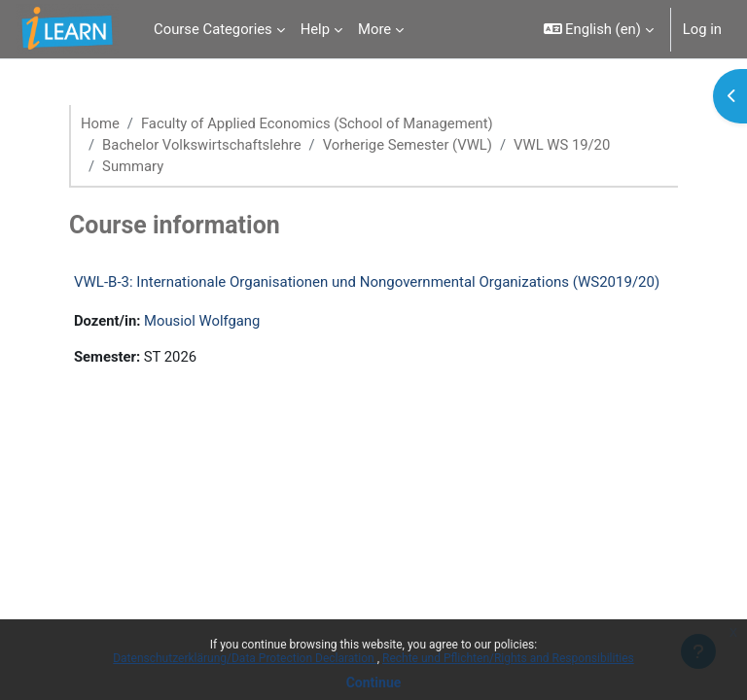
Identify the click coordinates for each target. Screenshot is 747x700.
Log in (702, 29)
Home (100, 123)
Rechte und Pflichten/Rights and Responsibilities (508, 658)
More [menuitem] (374, 29)
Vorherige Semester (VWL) (408, 145)
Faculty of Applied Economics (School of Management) (317, 123)
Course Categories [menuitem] (213, 29)
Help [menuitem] (315, 29)
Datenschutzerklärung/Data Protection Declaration (245, 658)
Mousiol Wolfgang (202, 321)
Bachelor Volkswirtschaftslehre (201, 145)
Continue (374, 682)
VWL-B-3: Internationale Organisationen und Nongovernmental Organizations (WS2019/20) (367, 282)
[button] (599, 29)
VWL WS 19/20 (562, 145)
